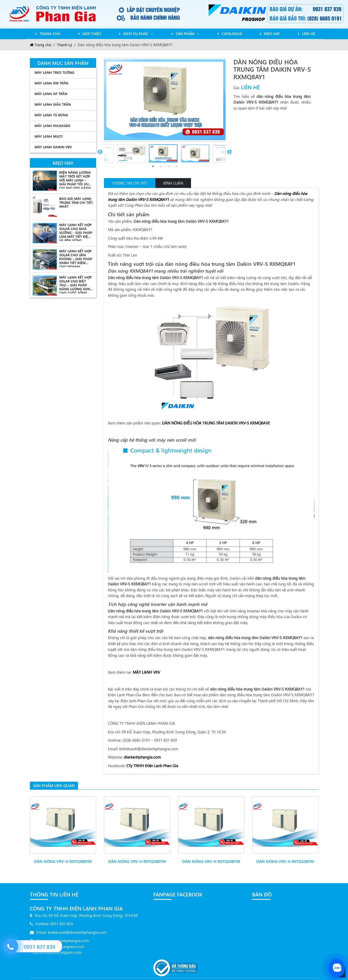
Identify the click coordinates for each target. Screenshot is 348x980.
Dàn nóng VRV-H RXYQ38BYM (63, 857)
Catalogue (232, 34)
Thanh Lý (64, 45)
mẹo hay (272, 34)
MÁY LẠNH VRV (146, 672)
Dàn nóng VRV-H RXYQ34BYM (211, 857)
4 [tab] (176, 166)
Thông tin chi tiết (130, 183)
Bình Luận (173, 183)
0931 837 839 (40, 947)
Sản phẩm (188, 34)
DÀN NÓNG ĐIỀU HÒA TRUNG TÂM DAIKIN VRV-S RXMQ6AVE (216, 423)
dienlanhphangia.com (142, 757)
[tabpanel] (165, 152)
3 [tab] (169, 166)
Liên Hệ (308, 34)
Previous (100, 152)
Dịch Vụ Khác (138, 34)
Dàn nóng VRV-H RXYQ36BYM (137, 857)
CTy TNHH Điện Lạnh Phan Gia (152, 765)
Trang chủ (50, 34)
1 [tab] (153, 166)
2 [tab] (161, 166)
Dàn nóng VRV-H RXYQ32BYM (285, 857)
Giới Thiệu (92, 34)
